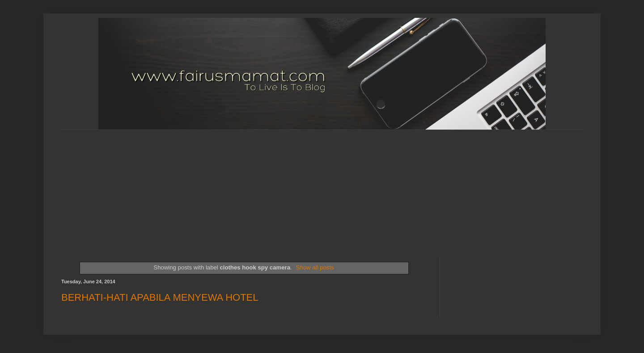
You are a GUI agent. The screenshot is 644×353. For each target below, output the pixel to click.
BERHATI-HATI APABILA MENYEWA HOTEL (160, 297)
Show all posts (315, 267)
